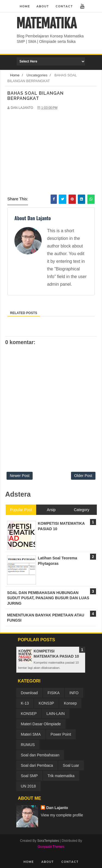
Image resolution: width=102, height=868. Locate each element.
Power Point (61, 734)
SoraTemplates (48, 841)
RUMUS (28, 745)
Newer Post (20, 476)
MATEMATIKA (46, 23)
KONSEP (29, 714)
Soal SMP (29, 776)
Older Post (83, 476)
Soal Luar (71, 765)
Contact (64, 6)
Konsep (70, 703)
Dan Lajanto (57, 808)
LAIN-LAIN (56, 714)
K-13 (25, 703)
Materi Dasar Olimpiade (41, 724)
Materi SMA (31, 734)
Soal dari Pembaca (37, 765)
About (43, 6)
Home (25, 6)
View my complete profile (62, 815)
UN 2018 (28, 786)
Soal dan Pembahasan (40, 755)
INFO (74, 693)
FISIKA (54, 693)
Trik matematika (61, 776)
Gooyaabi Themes (51, 847)
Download (29, 693)
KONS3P (46, 703)
